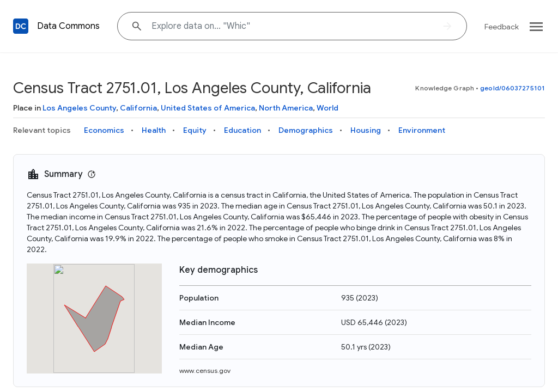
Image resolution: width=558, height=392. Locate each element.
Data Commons (68, 26)
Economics (104, 130)
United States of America (208, 108)
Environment (422, 130)
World (327, 108)
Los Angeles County (79, 108)
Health (154, 130)
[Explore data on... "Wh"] (292, 26)
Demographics (306, 130)
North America (286, 108)
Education (242, 130)
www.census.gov (205, 370)
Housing (366, 130)
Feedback (502, 27)
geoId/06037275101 (512, 88)
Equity (195, 130)
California (138, 108)
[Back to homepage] (21, 26)
